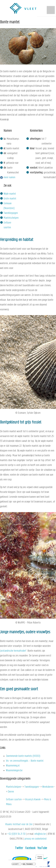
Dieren (11, 792)
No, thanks (28, 864)
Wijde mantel (10, 194)
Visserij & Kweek (33, 800)
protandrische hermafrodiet (13, 651)
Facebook (30, 848)
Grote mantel (10, 199)
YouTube (42, 848)
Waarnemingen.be (14, 771)
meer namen (9, 177)
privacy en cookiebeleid (36, 839)
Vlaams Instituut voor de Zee (19, 824)
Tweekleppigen (11, 213)
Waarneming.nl (13, 766)
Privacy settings (40, 858)
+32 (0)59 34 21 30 (16, 834)
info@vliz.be (40, 834)
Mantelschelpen (11, 218)
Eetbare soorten (14, 800)
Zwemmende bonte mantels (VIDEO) (23, 756)
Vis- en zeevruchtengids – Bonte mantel (25, 761)
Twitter (19, 848)
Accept (16, 864)
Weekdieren (48, 787)
